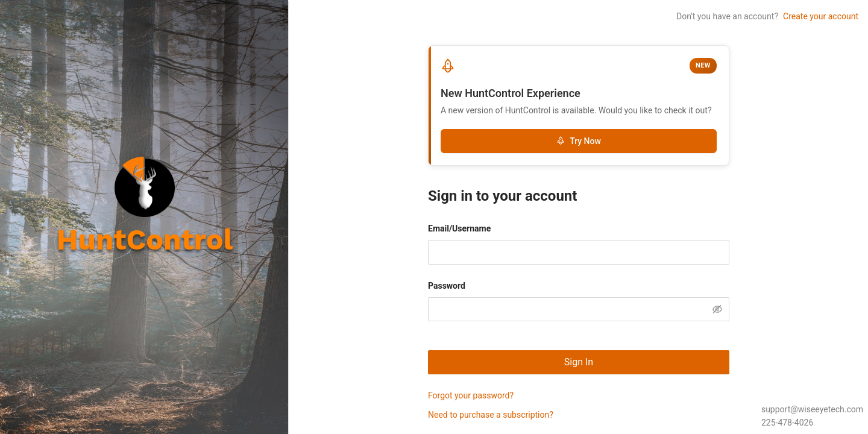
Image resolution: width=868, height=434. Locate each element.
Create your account (821, 16)
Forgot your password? (471, 395)
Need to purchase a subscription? (491, 415)
